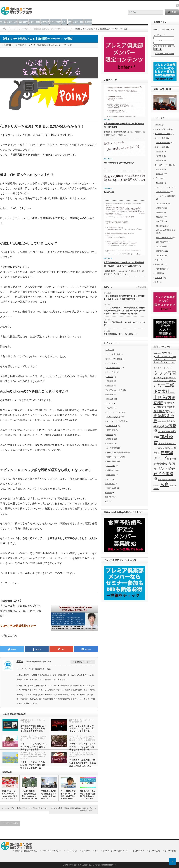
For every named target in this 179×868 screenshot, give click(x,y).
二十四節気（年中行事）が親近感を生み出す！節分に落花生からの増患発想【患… (82, 763)
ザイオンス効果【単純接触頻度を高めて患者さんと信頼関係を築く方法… (29, 796)
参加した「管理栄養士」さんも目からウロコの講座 (124, 324)
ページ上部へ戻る (172, 861)
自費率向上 (74, 756)
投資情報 (108, 493)
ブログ (21, 45)
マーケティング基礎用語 (35, 45)
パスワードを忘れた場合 (164, 54)
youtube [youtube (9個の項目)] (159, 356)
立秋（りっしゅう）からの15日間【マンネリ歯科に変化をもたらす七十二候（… (81, 729)
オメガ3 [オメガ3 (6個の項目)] (167, 362)
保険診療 (110, 435)
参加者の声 (23, 22)
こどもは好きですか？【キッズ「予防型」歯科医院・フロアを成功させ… (68, 796)
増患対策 (110, 439)
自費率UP (45, 22)
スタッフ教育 (55, 22)
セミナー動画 (78, 22)
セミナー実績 (34, 22)
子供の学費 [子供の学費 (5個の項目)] (162, 421)
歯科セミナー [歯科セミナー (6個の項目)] (164, 432)
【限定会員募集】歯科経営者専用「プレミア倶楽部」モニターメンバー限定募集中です (124, 297)
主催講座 (110, 377)
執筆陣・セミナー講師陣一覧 (115, 851)
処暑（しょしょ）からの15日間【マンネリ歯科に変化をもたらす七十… (10, 795)
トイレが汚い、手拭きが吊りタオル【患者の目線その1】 (27, 808)
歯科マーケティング (63, 45)
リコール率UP (112, 426)
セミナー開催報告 (113, 368)
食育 (70, 22)
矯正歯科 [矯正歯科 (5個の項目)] (161, 448)
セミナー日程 (12, 22)
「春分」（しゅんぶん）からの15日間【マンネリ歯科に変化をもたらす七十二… (34, 747)
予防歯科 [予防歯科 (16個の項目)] (162, 391)
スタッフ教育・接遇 (113, 354)
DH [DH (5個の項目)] (157, 353)
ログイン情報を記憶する (165, 46)
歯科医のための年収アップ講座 (87, 865)
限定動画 (110, 394)
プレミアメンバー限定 (114, 390)
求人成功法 (111, 466)
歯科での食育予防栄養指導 (33, 755)
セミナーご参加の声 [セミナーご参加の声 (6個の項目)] (163, 378)
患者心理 (50, 45)
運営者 (20, 661)
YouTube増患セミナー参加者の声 (119, 163)
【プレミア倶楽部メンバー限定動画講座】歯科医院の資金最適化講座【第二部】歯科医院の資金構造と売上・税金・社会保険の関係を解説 (124, 311)
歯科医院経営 (77, 722)
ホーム (3, 22)
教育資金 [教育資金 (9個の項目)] (159, 426)
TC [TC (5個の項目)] (172, 353)
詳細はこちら (10, 636)
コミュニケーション (87, 753)
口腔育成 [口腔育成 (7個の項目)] (161, 407)
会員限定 (88, 22)
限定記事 (92, 740)
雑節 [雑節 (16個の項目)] (158, 474)
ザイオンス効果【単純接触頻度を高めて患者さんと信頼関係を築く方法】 (72, 809)
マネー (64, 22)
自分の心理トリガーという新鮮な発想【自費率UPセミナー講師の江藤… (87, 796)
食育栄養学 (111, 475)
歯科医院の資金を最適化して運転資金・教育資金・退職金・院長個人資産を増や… (34, 729)
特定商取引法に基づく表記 (26, 851)
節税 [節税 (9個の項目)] (167, 448)
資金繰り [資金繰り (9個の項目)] (162, 464)
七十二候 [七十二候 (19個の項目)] (165, 385)
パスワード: (158, 40)
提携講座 (26, 722)
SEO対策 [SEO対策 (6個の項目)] (166, 353)
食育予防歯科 (112, 488)
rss (177, 5)
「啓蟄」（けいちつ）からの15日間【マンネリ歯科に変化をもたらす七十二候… (82, 747)
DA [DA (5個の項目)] (155, 353)
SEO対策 (110, 408)
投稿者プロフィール (84, 662)
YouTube (108, 350)
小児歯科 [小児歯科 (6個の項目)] (171, 421)
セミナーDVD (138, 851)
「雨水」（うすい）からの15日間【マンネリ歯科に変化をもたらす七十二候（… (33, 765)
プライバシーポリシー (52, 851)
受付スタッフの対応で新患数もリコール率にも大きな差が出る (49, 795)
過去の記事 (142, 287)
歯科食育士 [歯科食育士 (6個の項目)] (164, 444)
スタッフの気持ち (113, 417)
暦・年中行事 (34, 738)
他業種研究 (111, 430)
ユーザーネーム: (160, 35)
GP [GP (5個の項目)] (160, 353)
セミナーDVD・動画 (113, 359)
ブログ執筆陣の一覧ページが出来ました (120, 334)
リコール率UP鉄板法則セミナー (18, 626)
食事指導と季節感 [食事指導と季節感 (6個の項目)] (166, 480)
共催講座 (110, 381)
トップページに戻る (10, 823)
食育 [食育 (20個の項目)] (165, 484)
